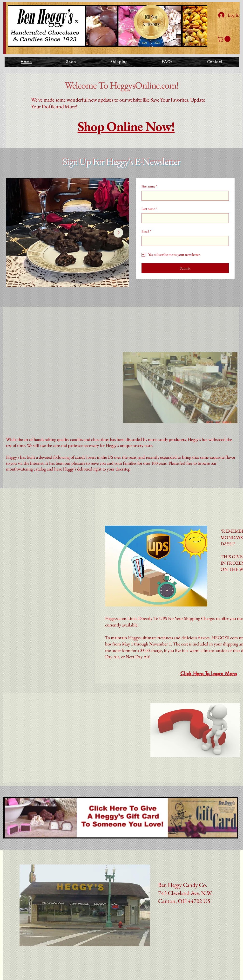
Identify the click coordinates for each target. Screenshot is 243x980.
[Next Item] (118, 233)
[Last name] (184, 218)
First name (149, 187)
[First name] (184, 196)
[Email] (184, 241)
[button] (225, 39)
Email (146, 232)
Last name (149, 209)
